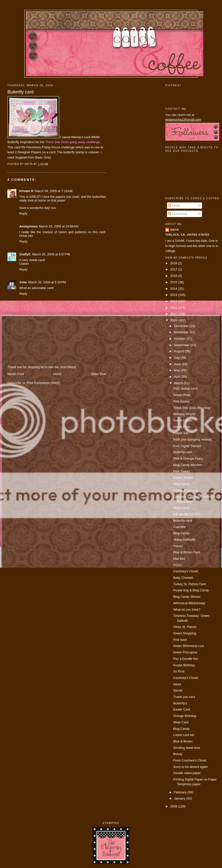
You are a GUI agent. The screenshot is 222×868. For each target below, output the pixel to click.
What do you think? (187, 610)
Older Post (99, 374)
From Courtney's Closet (190, 760)
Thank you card (184, 697)
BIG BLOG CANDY (187, 514)
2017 (174, 269)
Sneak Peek (182, 395)
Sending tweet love (187, 748)
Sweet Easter (183, 420)
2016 (174, 276)
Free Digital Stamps (187, 446)
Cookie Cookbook (186, 490)
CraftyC (25, 254)
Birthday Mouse (184, 414)
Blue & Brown (183, 741)
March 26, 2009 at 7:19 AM (54, 191)
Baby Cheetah (183, 578)
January (180, 798)
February (181, 792)
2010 (174, 314)
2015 (174, 282)
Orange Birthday (185, 716)
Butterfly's (180, 703)
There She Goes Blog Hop (192, 408)
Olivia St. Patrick (185, 627)
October (180, 339)
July (177, 358)
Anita (175, 230)
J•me (23, 282)
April (177, 377)
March (179, 383)
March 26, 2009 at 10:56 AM (59, 226)
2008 (174, 806)
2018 (174, 263)
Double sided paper (187, 773)
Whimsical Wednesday (189, 603)
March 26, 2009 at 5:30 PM (47, 282)
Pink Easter (181, 401)
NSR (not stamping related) (192, 439)
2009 (174, 320)
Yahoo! (178, 546)
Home (57, 374)
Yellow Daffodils (184, 540)
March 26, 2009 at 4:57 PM (51, 254)
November (182, 332)
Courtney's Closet (186, 571)
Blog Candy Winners (188, 465)
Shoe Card (181, 722)
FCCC (178, 565)
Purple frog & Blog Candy (191, 590)
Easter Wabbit (183, 478)
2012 (174, 301)
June (178, 364)
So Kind (179, 671)
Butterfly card (20, 92)
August (179, 351)
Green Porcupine (185, 652)
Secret (178, 690)
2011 (174, 308)
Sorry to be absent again (190, 767)
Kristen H (26, 191)
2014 (174, 289)
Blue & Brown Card (187, 552)
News (177, 684)
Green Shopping (185, 633)
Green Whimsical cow (188, 646)
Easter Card (182, 709)
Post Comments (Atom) (43, 383)
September (182, 345)
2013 (174, 295)
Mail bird (179, 559)
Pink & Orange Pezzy (188, 458)
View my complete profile (186, 258)
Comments (178, 214)
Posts (174, 206)
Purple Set (181, 433)
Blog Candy (181, 484)
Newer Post (16, 374)
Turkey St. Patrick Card (189, 584)
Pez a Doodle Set (185, 659)
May (177, 370)
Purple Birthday (184, 665)
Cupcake (179, 527)
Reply (23, 213)
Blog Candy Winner (187, 597)
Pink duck (180, 640)
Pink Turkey (181, 471)
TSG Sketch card (185, 389)
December (182, 326)
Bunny (178, 754)
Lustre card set (184, 735)
